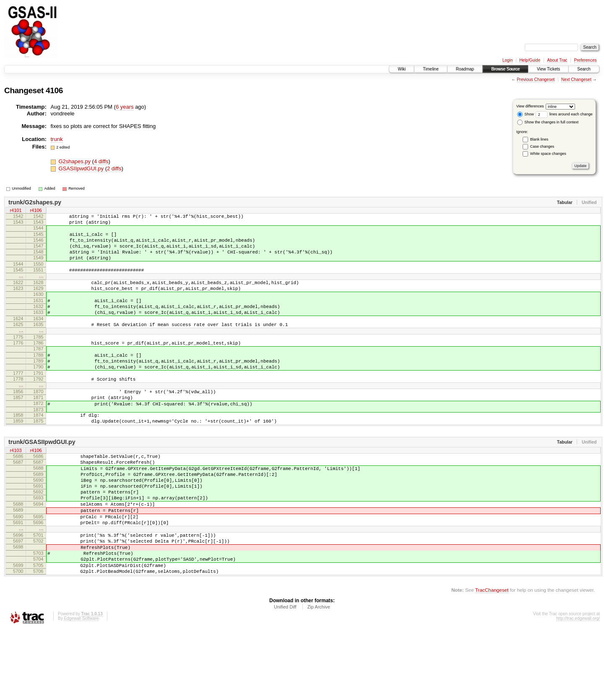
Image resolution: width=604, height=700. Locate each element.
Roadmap (465, 69)
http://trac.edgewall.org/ (578, 689)
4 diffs (101, 161)
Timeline (431, 69)
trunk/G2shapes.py (35, 202)
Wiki (402, 69)
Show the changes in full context (548, 122)
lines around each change (564, 114)
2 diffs (114, 168)
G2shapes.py (75, 161)
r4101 (16, 211)
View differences (530, 106)
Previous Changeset (536, 80)
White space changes (548, 154)
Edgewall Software (81, 689)
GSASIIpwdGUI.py (82, 168)
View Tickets (548, 69)
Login (508, 60)
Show (526, 114)
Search (584, 69)
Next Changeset (576, 80)
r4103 (16, 495)
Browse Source (505, 69)
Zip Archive (319, 677)
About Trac (557, 60)
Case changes (542, 146)
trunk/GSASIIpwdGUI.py (42, 486)
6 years (125, 107)
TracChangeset (492, 660)
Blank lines (539, 139)
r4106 (36, 211)
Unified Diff (285, 677)
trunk (57, 139)
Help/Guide (530, 60)
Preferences (586, 60)
